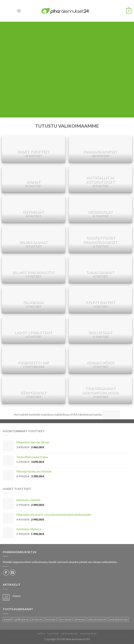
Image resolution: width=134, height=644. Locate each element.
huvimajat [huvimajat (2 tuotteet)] (51, 619)
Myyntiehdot (88, 634)
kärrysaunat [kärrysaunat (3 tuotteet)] (65, 619)
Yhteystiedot (69, 634)
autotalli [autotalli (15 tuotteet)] (8, 619)
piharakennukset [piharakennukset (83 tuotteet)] (97, 619)
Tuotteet (53, 634)
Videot (16, 596)
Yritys (41, 634)
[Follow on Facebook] (6, 573)
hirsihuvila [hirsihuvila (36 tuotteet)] (37, 619)
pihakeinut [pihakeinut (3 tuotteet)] (80, 619)
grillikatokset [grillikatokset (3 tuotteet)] (22, 619)
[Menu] (19, 11)
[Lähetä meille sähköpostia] (13, 573)
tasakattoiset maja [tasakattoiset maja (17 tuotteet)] (118, 619)
